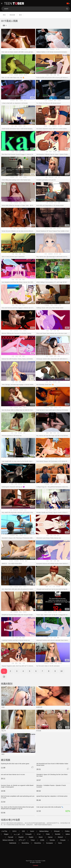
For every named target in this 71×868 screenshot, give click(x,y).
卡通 (51, 75)
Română (58, 834)
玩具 (60, 459)
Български (50, 843)
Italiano (68, 834)
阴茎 (15, 228)
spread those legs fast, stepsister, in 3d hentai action (52, 796)
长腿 (13, 254)
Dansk (41, 837)
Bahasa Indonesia (8, 840)
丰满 (20, 177)
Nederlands (13, 843)
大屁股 (60, 612)
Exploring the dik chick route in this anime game (15, 764)
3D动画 (16, 75)
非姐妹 (45, 126)
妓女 (59, 177)
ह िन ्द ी (22, 840)
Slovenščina (25, 843)
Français (63, 840)
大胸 (55, 75)
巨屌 (55, 356)
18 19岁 (11, 75)
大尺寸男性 (24, 228)
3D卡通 (58, 49)
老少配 (21, 75)
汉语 (23, 831)
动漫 (47, 49)
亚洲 (59, 356)
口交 (58, 433)
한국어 (14, 831)
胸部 (11, 49)
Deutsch (60, 837)
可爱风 (21, 100)
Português (28, 834)
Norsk (60, 843)
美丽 (11, 331)
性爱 (14, 49)
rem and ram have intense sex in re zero (13, 774)
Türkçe (33, 840)
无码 (47, 152)
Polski (48, 834)
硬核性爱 (51, 177)
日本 (50, 126)
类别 (4, 15)
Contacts (35, 865)
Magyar (6, 834)
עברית (39, 834)
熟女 (50, 382)
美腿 (16, 254)
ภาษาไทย (4, 831)
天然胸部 (16, 561)
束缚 (51, 228)
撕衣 (47, 433)
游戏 (55, 203)
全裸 (56, 177)
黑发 (20, 254)
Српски (50, 837)
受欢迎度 (12, 15)
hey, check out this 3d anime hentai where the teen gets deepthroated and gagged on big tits (17, 808)
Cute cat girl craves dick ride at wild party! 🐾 (50, 807)
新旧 (20, 15)
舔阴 (26, 561)
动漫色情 (52, 49)
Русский (11, 837)
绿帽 (59, 203)
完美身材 (16, 331)
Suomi (32, 831)
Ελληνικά (57, 831)
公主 (12, 433)
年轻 (20, 331)
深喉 (46, 177)
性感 (46, 100)
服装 (17, 100)
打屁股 (51, 663)
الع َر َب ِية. (17, 834)
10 (61, 671)
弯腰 (59, 152)
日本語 (42, 840)
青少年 (18, 49)
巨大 (25, 100)
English (31, 837)
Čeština (67, 831)
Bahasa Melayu (44, 831)
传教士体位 (24, 49)
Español (21, 837)
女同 (24, 382)
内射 (47, 75)
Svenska (52, 840)
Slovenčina (38, 843)
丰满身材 (12, 100)
